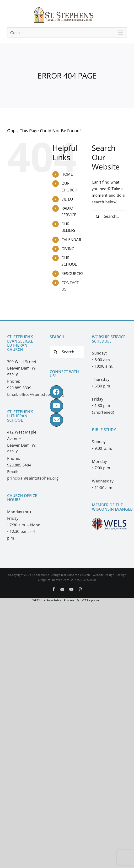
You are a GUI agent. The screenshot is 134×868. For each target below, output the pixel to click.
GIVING (68, 249)
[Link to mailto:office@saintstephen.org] (56, 420)
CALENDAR (71, 240)
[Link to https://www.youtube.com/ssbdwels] (56, 406)
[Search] (98, 216)
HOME (67, 174)
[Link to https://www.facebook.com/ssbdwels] (56, 392)
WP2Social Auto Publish (48, 600)
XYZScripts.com (92, 600)
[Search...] (109, 216)
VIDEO (67, 199)
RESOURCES (72, 274)
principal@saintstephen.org (33, 478)
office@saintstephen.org (42, 394)
